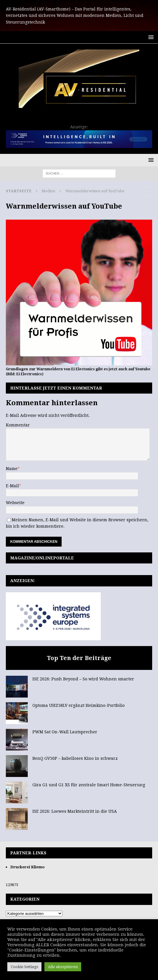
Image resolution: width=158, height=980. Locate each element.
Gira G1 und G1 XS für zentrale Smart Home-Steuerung (89, 785)
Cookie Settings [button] (24, 967)
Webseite (15, 503)
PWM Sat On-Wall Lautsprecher (65, 732)
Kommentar (18, 425)
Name (12, 469)
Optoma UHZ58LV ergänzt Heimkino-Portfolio (79, 705)
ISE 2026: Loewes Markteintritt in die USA (75, 811)
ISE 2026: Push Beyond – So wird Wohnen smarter (83, 679)
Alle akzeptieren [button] (63, 967)
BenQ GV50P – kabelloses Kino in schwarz (75, 758)
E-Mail (12, 486)
